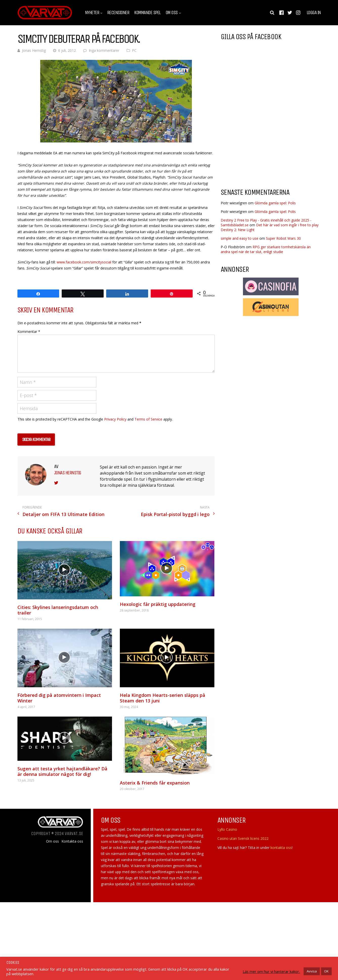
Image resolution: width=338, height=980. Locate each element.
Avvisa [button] (312, 971)
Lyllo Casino (227, 829)
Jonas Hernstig (34, 50)
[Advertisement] (263, 144)
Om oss (172, 13)
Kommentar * (29, 332)
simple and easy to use (240, 238)
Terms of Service (148, 419)
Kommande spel (147, 13)
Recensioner (118, 13)
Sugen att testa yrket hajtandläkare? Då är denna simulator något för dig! (62, 771)
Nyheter (92, 13)
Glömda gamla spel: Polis (275, 203)
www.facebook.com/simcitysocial (84, 262)
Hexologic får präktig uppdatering (158, 604)
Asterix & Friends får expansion (155, 783)
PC (134, 50)
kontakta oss (281, 848)
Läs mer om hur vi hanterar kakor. (271, 971)
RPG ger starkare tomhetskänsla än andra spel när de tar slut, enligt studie (266, 249)
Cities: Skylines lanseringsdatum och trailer (58, 610)
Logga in (314, 13)
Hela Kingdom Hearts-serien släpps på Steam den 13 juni (163, 698)
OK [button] (326, 971)
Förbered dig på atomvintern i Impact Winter (59, 698)
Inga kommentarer (104, 50)
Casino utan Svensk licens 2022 (243, 838)
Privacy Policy (115, 419)
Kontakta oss (72, 841)
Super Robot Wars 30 (283, 238)
